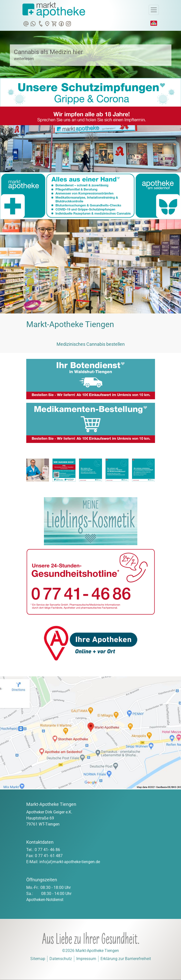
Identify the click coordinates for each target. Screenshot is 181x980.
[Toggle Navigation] (154, 10)
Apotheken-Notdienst (45, 900)
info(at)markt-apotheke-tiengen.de (70, 862)
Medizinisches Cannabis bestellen (91, 344)
